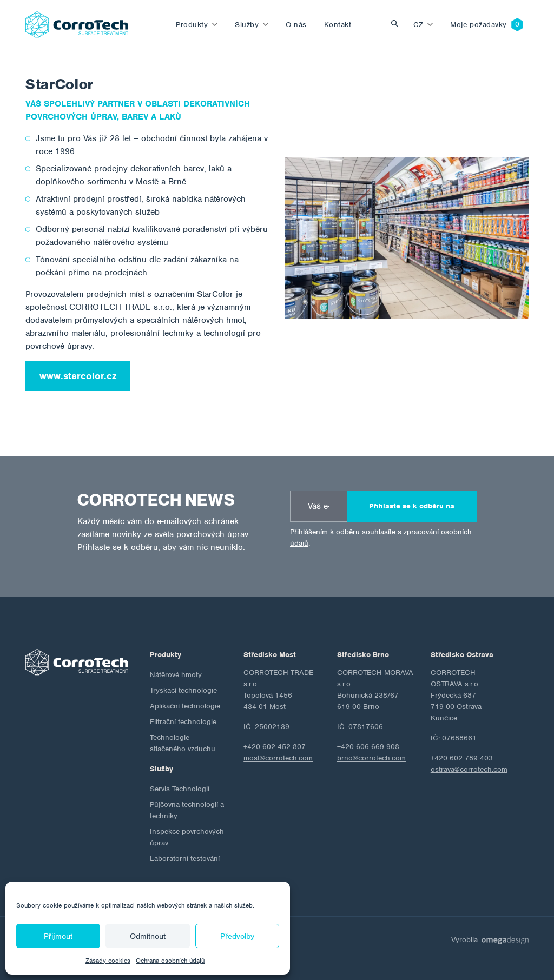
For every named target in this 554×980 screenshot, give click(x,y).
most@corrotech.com (278, 758)
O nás (296, 25)
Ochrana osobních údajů (170, 961)
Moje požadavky (479, 25)
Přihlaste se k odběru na (412, 506)
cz (418, 25)
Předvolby (237, 936)
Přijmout (58, 936)
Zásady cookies (108, 961)
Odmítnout (148, 936)
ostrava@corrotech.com (469, 769)
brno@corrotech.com (371, 758)
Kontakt (338, 25)
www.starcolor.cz (78, 376)
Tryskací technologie (183, 690)
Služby (247, 25)
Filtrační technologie (183, 722)
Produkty (192, 25)
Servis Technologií (180, 789)
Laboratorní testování (185, 859)
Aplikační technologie (185, 706)
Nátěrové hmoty (176, 675)
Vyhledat (398, 25)
